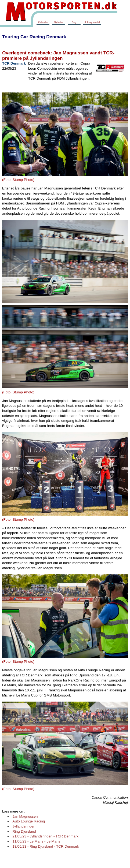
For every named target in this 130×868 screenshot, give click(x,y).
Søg (74, 22)
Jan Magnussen (25, 816)
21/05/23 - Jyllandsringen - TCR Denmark (45, 836)
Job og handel (92, 22)
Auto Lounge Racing (29, 821)
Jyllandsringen (24, 826)
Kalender (43, 22)
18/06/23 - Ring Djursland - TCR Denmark (46, 846)
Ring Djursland (24, 831)
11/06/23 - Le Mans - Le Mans (36, 841)
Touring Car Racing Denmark (34, 37)
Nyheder (59, 22)
